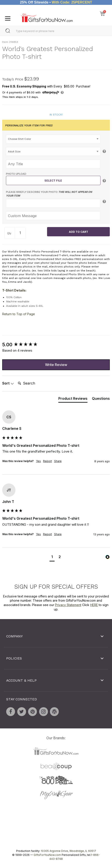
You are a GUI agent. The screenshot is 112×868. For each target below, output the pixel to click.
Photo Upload (16, 174)
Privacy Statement (68, 605)
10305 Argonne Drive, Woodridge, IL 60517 (68, 851)
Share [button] (58, 461)
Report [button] (47, 461)
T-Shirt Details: (14, 290)
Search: (16, 378)
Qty (9, 233)
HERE (94, 605)
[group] (56, 345)
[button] (52, 557)
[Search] (34, 383)
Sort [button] (8, 383)
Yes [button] (38, 461)
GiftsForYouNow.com (47, 855)
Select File (53, 181)
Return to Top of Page (19, 314)
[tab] (73, 399)
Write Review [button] (56, 365)
